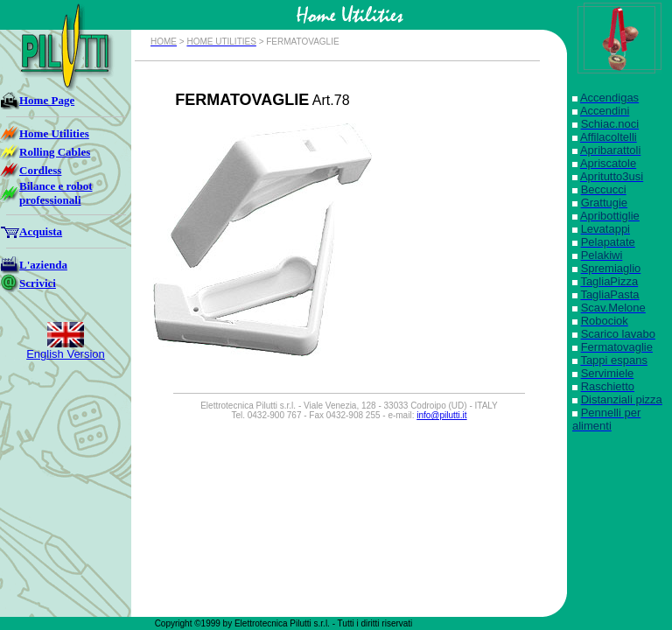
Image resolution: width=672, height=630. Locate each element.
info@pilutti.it (441, 415)
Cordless (40, 170)
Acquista (41, 231)
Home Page (47, 100)
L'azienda (43, 265)
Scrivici (38, 283)
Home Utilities (54, 133)
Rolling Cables (55, 152)
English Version (66, 354)
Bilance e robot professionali (56, 193)
